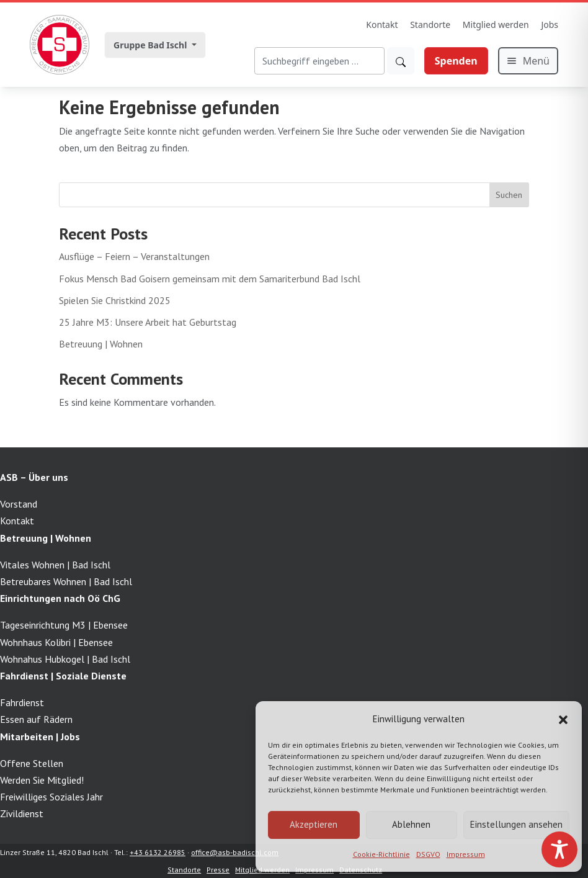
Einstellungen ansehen (516, 824)
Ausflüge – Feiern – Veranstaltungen (134, 256)
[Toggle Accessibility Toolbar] (559, 849)
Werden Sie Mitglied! (42, 780)
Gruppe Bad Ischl (151, 45)
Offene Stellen (32, 763)
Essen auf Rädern (36, 719)
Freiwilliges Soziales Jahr (51, 797)
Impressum (466, 854)
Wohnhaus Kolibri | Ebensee (56, 642)
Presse (218, 870)
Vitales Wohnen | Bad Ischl (55, 565)
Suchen (509, 195)
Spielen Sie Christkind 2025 (115, 300)
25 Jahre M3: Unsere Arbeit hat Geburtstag (148, 322)
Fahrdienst (22, 702)
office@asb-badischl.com (235, 852)
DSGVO (428, 854)
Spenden (456, 61)
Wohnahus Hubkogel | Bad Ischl (65, 659)
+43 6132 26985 (158, 852)
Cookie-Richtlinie (381, 854)
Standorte (430, 25)
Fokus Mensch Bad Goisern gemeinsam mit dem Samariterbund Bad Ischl (210, 279)
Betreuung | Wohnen (101, 344)
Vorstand (19, 504)
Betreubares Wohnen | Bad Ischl (66, 581)
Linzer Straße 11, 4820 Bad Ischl (54, 852)
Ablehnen (411, 824)
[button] (563, 719)
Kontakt (382, 25)
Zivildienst (22, 813)
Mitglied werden (496, 25)
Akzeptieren (314, 824)
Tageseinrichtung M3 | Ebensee (64, 625)
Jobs (550, 25)
